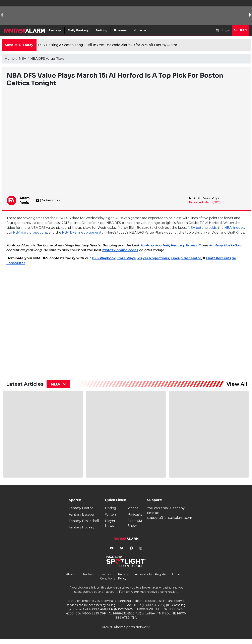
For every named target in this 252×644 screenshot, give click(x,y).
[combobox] (58, 384)
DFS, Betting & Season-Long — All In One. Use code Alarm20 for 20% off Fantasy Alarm (108, 45)
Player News (110, 523)
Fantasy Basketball (84, 521)
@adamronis (48, 200)
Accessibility (143, 574)
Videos (133, 508)
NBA (22, 59)
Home (10, 59)
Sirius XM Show (135, 523)
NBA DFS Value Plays (47, 59)
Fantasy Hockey (82, 527)
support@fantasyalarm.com (170, 518)
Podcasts (135, 514)
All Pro (240, 30)
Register (161, 574)
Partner (88, 574)
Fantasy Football (82, 508)
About (71, 574)
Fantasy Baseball (82, 514)
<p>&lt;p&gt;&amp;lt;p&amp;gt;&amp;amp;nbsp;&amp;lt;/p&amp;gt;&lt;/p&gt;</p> (42, 319)
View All (237, 384)
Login (226, 30)
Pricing (111, 508)
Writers (111, 514)
